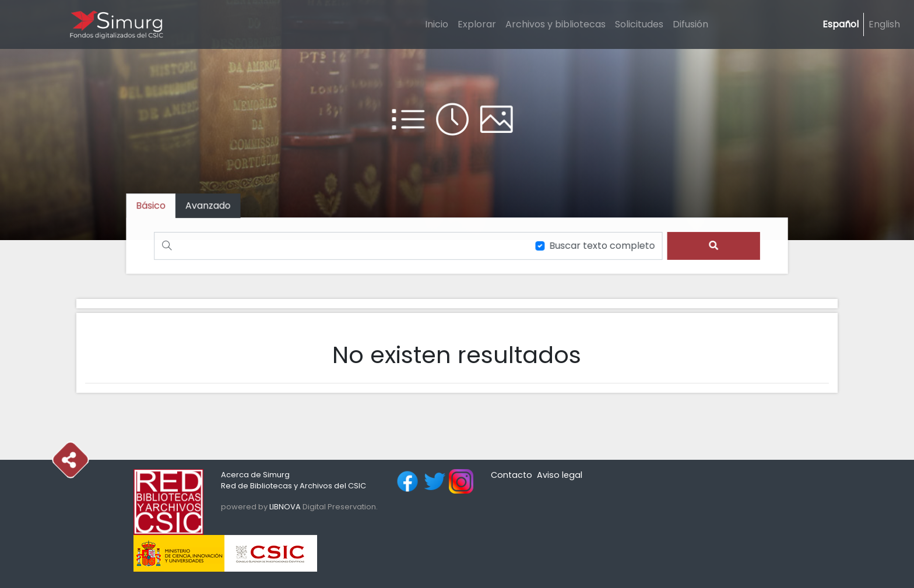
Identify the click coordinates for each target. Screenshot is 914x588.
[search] (710, 246)
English (884, 24)
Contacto (512, 475)
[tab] (212, 206)
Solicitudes (639, 24)
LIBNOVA (285, 507)
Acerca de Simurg (255, 475)
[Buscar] (340, 246)
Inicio (437, 24)
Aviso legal (560, 475)
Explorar (477, 24)
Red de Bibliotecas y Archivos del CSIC (293, 486)
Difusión (690, 24)
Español (841, 24)
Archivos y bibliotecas (556, 24)
